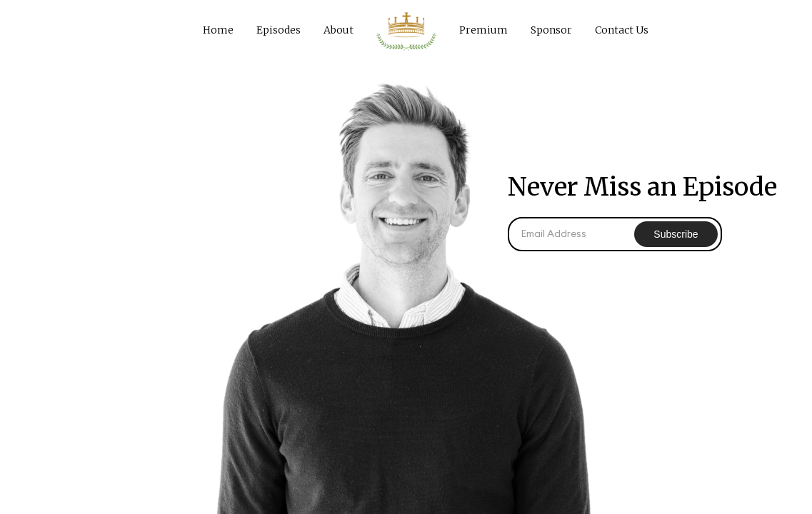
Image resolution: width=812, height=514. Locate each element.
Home (218, 30)
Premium (483, 30)
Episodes (279, 30)
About (339, 30)
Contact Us (622, 30)
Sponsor (551, 30)
